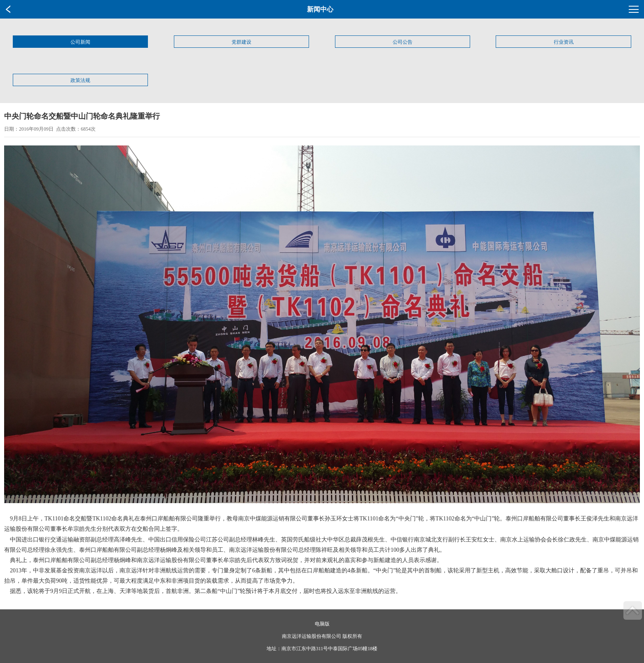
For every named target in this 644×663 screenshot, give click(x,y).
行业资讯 (564, 42)
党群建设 (241, 42)
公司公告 (403, 42)
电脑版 (322, 624)
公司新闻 (80, 42)
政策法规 (80, 80)
